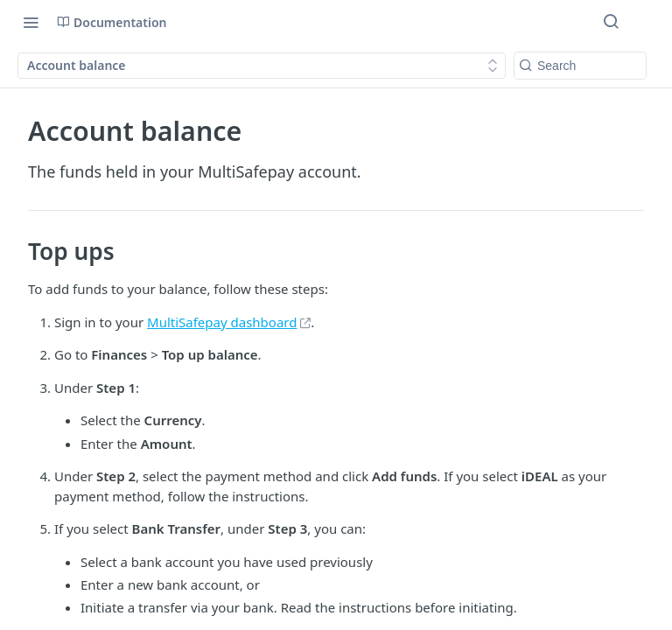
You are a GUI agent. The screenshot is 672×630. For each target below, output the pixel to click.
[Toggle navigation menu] (31, 22)
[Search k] (580, 66)
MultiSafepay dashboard (222, 322)
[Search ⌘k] (611, 22)
